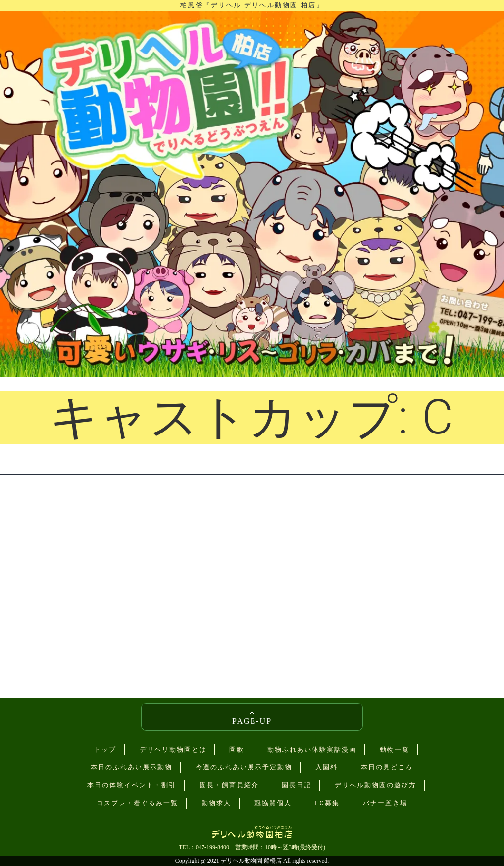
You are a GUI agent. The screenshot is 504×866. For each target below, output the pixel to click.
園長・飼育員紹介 (229, 785)
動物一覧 (395, 749)
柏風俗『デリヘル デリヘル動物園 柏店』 (252, 5)
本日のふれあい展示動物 (131, 767)
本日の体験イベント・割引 (132, 785)
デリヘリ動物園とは (173, 749)
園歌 (237, 749)
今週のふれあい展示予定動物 (244, 767)
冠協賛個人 (273, 803)
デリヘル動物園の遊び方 (376, 785)
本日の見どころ (387, 767)
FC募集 (327, 803)
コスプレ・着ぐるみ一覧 (137, 803)
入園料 (327, 767)
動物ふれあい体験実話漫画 (312, 749)
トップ (105, 749)
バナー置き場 (385, 803)
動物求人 (216, 803)
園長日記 (297, 785)
